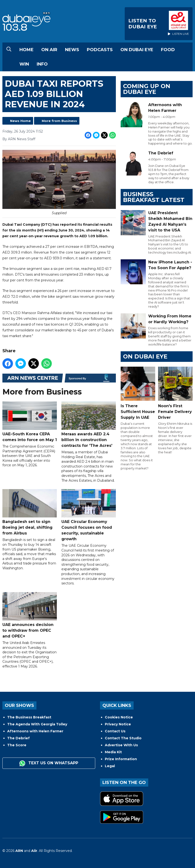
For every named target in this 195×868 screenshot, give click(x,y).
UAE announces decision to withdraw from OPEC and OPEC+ (30, 615)
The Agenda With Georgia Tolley (37, 724)
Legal (110, 766)
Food (168, 50)
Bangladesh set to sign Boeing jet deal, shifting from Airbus (30, 512)
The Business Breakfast (29, 717)
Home (27, 50)
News (72, 50)
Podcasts (100, 50)
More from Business (59, 121)
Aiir (34, 851)
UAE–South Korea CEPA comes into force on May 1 (30, 422)
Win (24, 64)
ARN (19, 851)
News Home (20, 121)
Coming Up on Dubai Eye (147, 89)
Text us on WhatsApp (49, 763)
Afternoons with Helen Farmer (35, 731)
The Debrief (18, 738)
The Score (17, 745)
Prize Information (121, 759)
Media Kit (113, 752)
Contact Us (115, 731)
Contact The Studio (123, 738)
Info (42, 64)
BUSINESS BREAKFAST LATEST (154, 197)
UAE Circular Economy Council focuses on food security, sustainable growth (89, 515)
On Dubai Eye (137, 50)
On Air (49, 50)
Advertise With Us (121, 745)
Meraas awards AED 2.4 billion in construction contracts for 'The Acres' (89, 424)
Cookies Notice (119, 717)
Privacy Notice (118, 724)
